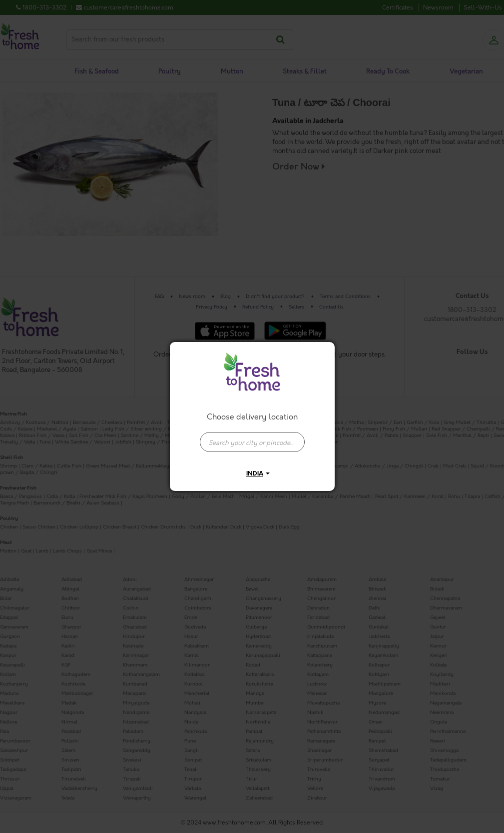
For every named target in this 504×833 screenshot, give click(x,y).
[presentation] (252, 442)
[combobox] (252, 437)
